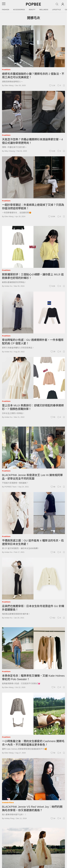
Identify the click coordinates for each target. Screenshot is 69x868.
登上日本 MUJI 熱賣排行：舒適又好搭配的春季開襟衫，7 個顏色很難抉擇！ (33, 407)
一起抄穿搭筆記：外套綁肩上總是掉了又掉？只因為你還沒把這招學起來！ (33, 207)
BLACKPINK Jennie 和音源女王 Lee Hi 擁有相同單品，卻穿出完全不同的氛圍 (32, 477)
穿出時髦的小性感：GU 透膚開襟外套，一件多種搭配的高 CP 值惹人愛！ (33, 342)
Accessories (19, 10)
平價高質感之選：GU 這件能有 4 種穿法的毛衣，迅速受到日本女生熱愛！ (33, 542)
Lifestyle (57, 10)
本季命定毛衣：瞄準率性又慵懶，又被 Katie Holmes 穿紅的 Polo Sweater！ (33, 677)
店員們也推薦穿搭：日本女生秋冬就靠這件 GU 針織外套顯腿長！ (33, 608)
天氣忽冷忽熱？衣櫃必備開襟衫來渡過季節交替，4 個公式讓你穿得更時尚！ (32, 141)
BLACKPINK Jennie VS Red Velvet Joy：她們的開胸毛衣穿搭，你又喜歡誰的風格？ (32, 808)
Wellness (44, 10)
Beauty (32, 10)
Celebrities (8, 802)
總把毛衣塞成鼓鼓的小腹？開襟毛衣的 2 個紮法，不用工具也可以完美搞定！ (33, 76)
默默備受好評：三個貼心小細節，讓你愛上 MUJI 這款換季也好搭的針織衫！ (33, 276)
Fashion (6, 10)
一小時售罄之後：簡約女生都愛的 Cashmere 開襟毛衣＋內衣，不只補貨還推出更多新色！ (33, 743)
